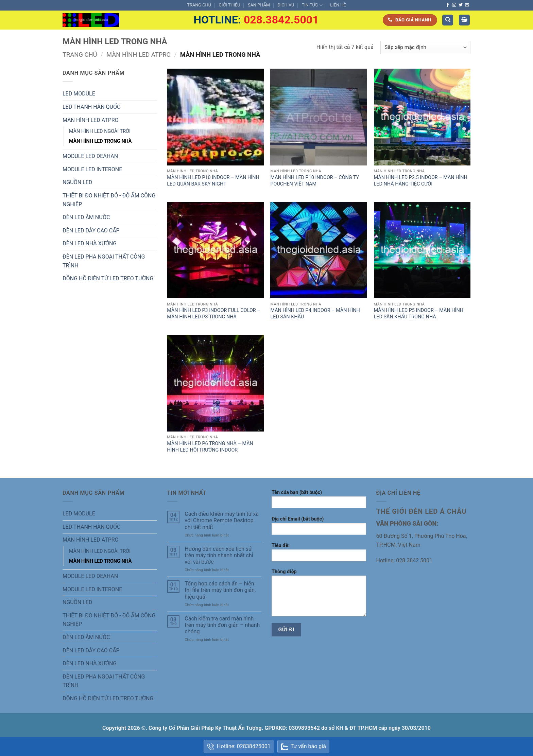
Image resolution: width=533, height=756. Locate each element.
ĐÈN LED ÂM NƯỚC (86, 217)
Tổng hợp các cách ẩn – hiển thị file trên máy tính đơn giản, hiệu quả (220, 590)
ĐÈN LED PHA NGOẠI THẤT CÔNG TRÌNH (104, 261)
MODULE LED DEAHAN (90, 156)
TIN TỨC (312, 5)
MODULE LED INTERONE (92, 169)
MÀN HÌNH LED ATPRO (139, 55)
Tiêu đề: (319, 554)
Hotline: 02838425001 (239, 747)
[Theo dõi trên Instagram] (454, 5)
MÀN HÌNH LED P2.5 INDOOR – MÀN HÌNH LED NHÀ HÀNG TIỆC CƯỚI (421, 181)
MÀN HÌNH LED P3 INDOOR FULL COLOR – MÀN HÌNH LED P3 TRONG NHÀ (213, 314)
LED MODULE (79, 94)
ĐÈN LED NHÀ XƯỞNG (90, 243)
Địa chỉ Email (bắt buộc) (319, 528)
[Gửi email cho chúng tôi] (467, 5)
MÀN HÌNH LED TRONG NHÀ (100, 141)
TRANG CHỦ (199, 5)
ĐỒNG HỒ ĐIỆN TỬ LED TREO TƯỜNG (108, 278)
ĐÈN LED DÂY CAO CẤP (91, 231)
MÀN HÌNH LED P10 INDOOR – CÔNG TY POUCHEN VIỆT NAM (315, 181)
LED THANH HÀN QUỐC (91, 107)
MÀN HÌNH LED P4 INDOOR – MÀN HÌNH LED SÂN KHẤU (315, 314)
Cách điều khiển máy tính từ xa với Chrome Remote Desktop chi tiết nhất (222, 520)
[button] (464, 20)
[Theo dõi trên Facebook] (448, 5)
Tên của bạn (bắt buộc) (319, 501)
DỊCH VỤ (286, 5)
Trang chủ (80, 55)
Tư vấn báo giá (304, 747)
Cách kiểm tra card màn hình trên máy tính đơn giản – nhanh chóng (222, 625)
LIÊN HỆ (338, 5)
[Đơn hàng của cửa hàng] (425, 47)
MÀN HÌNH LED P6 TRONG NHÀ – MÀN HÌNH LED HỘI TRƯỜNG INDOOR (210, 447)
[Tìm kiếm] (448, 20)
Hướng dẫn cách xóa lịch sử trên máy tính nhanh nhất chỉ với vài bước (219, 555)
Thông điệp (319, 595)
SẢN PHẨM (259, 5)
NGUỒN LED (77, 182)
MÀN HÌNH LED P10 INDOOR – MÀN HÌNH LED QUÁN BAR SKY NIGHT (213, 181)
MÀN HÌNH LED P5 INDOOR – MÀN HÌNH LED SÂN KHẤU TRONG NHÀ (419, 314)
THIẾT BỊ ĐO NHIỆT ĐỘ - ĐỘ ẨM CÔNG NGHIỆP (109, 200)
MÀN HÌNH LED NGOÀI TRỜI (100, 131)
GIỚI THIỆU (229, 5)
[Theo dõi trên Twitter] (461, 5)
